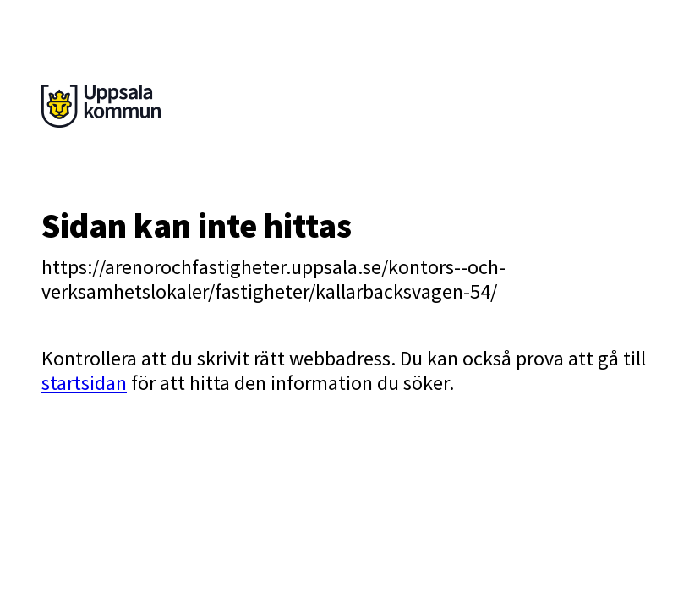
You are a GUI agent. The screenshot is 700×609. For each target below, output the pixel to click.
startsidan (84, 383)
